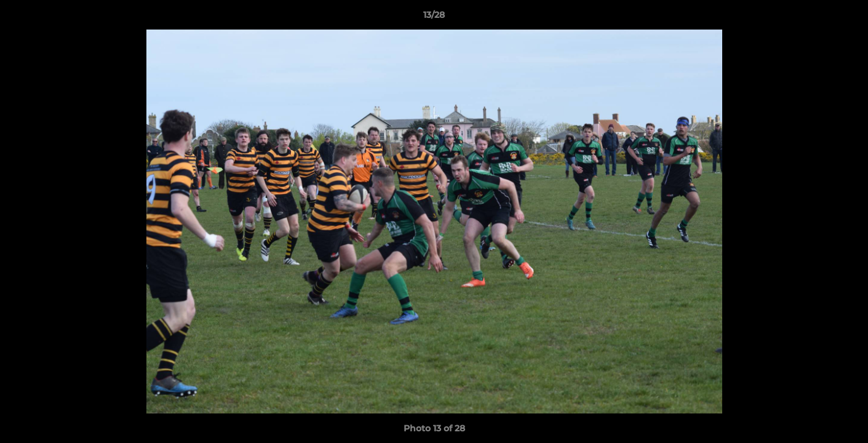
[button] (846, 18)
